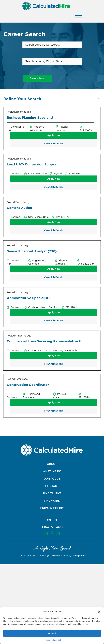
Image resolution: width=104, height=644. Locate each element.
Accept (52, 633)
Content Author (20, 208)
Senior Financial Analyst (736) (32, 251)
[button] (99, 612)
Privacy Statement (53, 640)
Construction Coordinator (28, 385)
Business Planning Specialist (30, 118)
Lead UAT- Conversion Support (32, 164)
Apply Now (54, 135)
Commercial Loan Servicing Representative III (45, 341)
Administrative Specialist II (29, 298)
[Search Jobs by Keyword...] (52, 45)
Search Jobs (37, 78)
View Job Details (54, 144)
